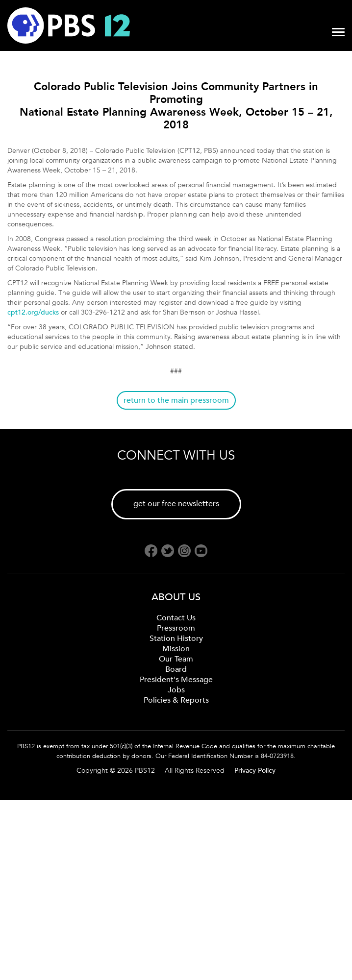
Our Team (176, 659)
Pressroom (176, 628)
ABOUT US (176, 597)
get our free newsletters (176, 504)
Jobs (176, 690)
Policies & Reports (176, 700)
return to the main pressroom (176, 400)
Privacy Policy (255, 771)
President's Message (176, 680)
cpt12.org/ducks (33, 312)
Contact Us (176, 618)
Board (176, 669)
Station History (176, 638)
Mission (176, 649)
